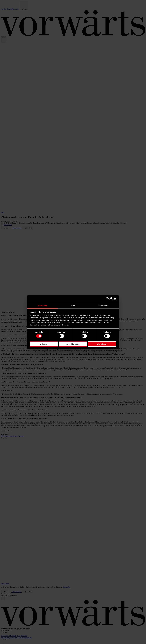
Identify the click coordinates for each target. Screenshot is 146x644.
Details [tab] (73, 305)
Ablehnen (44, 344)
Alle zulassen (102, 344)
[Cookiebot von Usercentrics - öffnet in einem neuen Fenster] (108, 299)
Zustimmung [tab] (43, 305)
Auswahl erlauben (73, 344)
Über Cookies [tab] (103, 305)
